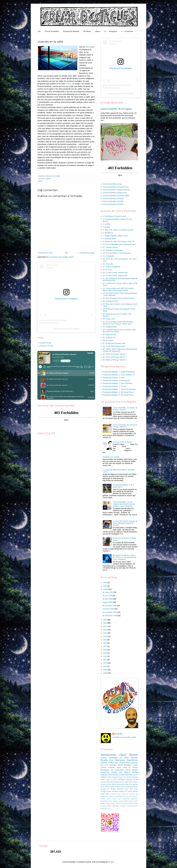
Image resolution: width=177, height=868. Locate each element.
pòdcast (107, 808)
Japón (119, 767)
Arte (102, 765)
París (126, 789)
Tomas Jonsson (106, 784)
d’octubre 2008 (109, 609)
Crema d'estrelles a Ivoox (112, 184)
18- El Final (107, 270)
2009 (105, 620)
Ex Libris (124, 758)
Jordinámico (126, 799)
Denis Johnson (126, 787)
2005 (105, 583)
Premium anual (45, 343)
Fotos (111, 763)
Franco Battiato (131, 770)
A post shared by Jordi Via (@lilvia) (66, 329)
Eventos (122, 775)
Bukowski (114, 794)
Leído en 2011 (111, 780)
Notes (126, 784)
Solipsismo (105, 775)
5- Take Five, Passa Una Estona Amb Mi (118, 230)
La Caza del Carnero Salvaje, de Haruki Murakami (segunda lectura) (125, 523)
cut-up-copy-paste (132, 806)
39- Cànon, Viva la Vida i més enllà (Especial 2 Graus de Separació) (120, 350)
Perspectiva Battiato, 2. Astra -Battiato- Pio (119, 375)
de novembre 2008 (110, 612)
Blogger (111, 862)
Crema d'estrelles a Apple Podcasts (116, 190)
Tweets (117, 803)
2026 (105, 673)
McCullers (135, 799)
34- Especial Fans (110, 335)
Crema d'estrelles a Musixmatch (115, 193)
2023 (105, 663)
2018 (105, 650)
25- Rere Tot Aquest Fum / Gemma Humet (119, 298)
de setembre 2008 (110, 606)
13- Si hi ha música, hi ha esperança (117, 253)
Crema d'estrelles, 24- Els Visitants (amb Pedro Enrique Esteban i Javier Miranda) (124, 504)
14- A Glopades (109, 256)
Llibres (98, 31)
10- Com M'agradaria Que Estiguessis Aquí (119, 244)
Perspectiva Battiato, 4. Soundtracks (117, 381)
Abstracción (120, 760)
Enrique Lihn (127, 796)
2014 (105, 636)
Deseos (111, 796)
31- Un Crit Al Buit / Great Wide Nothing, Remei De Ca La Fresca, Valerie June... (118, 323)
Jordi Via (118, 734)
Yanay (130, 791)
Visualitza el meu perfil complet (124, 737)
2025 (105, 670)
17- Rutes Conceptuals (111, 267)
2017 (105, 646)
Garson (109, 799)
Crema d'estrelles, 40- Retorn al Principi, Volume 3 (125, 426)
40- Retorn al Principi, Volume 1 (115, 354)
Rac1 (88, 47)
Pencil (40, 181)
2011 (105, 626)
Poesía (120, 777)
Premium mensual (46, 346)
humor (102, 808)
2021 (105, 656)
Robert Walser (129, 801)
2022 (105, 660)
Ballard (108, 794)
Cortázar (117, 787)
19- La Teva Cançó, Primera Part (115, 273)
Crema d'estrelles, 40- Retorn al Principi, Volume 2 (125, 409)
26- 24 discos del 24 (110, 301)
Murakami (128, 765)
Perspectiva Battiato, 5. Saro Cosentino (118, 383)
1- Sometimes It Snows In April (114, 216)
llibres (114, 784)
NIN (121, 772)
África (102, 794)
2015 (105, 640)
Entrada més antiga (87, 253)
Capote (112, 787)
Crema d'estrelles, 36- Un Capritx (116, 109)
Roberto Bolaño (131, 772)
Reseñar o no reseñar (111, 457)
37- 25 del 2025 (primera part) (114, 343)
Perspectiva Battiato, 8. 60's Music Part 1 (118, 392)
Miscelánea (104, 801)
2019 (105, 653)
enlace (68, 84)
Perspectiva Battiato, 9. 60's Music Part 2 (118, 395)
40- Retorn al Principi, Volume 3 (115, 360)
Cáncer (104, 763)
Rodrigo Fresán (106, 791)
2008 (105, 589)
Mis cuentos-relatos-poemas (126, 763)
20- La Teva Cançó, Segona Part (115, 276)
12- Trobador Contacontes (113, 250)
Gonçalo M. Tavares (108, 789)
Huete (115, 799)
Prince (110, 801)
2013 (105, 633)
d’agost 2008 (108, 602)
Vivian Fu (131, 803)
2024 (105, 666)
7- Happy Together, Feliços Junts (115, 236)
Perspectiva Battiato (71, 31)
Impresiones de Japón (121, 782)
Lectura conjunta (107, 767)
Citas (119, 794)
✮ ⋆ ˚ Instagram (111, 31)
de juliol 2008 (108, 599)
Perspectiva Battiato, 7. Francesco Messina (119, 389)
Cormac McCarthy (107, 782)
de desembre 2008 (110, 616)
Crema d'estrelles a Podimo (113, 204)
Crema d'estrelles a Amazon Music (116, 187)
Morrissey (129, 775)
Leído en (127, 767)
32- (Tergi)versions (110, 327)
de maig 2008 (108, 592)
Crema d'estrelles (52, 31)
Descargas (120, 784)
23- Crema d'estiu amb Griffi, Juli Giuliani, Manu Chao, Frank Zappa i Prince (118, 289)
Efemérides (114, 775)
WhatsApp (116, 806)
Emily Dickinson (118, 796)
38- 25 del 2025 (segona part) (114, 346)
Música (133, 755)
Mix (112, 770)
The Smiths (127, 777)
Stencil (120, 765)
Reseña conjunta (118, 801)
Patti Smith (134, 789)
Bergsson (129, 780)
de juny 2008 (108, 596)
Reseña (104, 760)
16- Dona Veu (108, 264)
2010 (105, 623)
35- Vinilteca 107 (109, 337)
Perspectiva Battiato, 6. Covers (114, 386)
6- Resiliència (108, 233)
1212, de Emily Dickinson (122, 442)
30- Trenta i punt (109, 319)
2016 (105, 643)
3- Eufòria (106, 224)
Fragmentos (119, 770)
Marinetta (120, 789)
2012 (105, 630)
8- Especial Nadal (109, 239)
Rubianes (115, 791)
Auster (135, 765)
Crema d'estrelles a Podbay (113, 199)
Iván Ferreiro (133, 782)
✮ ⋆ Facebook (127, 31)
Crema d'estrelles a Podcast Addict (116, 196)
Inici (39, 31)
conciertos (123, 806)
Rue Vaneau (133, 784)
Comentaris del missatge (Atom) (61, 257)
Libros (123, 755)
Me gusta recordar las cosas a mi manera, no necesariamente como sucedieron (125, 557)
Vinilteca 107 (123, 791)
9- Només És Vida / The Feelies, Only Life (119, 241)
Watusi (109, 806)
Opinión (48, 179)
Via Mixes (87, 31)
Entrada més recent (45, 253)
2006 (105, 586)
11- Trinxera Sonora (110, 247)
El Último (135, 787)
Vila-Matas (121, 780)
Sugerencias (132, 760)
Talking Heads (110, 803)
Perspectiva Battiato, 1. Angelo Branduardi (119, 372)
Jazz (120, 799)
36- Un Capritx (108, 340)
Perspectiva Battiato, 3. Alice (114, 378)
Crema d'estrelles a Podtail (113, 201)
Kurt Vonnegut (111, 765)
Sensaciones (108, 755)
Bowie (136, 780)
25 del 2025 (105, 787)
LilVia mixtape (112, 777)
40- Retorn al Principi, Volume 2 (115, 357)
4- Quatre (106, 227)
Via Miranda (124, 803)
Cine (111, 760)
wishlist (135, 791)
